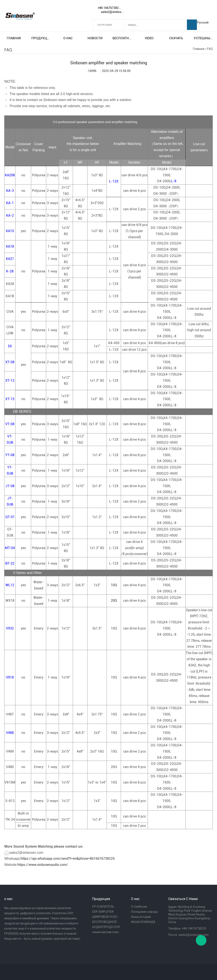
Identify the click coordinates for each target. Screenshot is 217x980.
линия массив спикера (106, 932)
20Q (114, 601)
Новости (95, 38)
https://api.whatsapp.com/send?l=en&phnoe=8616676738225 (68, 859)
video (149, 38)
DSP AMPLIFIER (103, 912)
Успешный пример (203, 38)
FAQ (210, 49)
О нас (68, 38)
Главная (14, 38)
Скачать (176, 38)
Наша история (141, 917)
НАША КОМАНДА (143, 922)
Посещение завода (144, 912)
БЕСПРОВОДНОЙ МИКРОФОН (106, 922)
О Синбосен (139, 907)
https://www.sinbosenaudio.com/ (43, 865)
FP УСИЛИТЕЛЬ (103, 907)
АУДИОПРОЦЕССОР (106, 927)
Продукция (41, 38)
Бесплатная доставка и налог (122, 38)
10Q (114, 585)
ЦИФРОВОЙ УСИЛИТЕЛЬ (106, 917)
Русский (203, 22)
